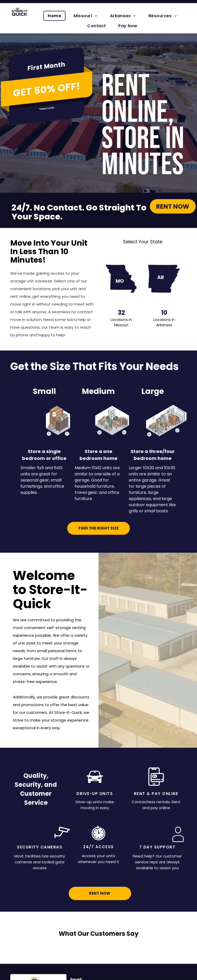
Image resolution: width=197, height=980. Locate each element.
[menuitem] (56, 16)
